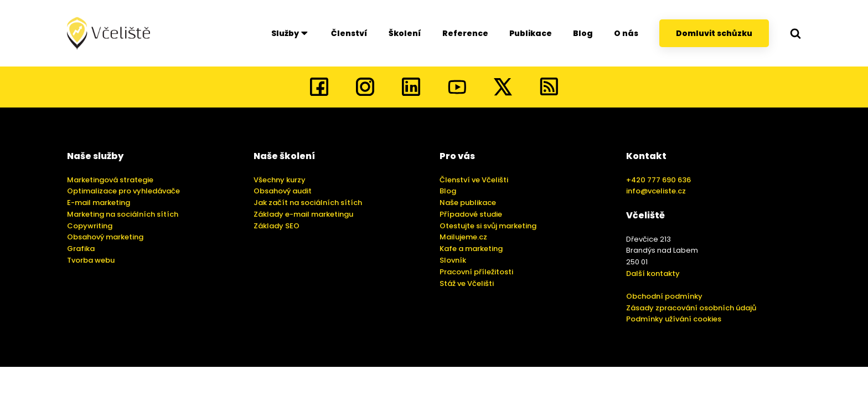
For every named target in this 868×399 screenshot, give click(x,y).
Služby (291, 33)
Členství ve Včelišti (474, 180)
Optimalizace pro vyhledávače (123, 191)
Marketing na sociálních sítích (123, 214)
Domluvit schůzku (714, 33)
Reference (465, 33)
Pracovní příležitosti (476, 272)
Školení (405, 33)
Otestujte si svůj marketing (488, 226)
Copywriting (90, 226)
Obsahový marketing (105, 237)
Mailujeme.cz (463, 237)
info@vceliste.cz (656, 191)
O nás (626, 33)
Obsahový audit (283, 191)
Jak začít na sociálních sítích (308, 203)
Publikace (531, 33)
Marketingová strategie (110, 180)
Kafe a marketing (471, 249)
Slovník (453, 260)
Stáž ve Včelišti (467, 283)
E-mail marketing (99, 203)
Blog (583, 33)
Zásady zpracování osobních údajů (691, 308)
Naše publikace (468, 203)
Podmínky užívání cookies (674, 319)
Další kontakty (653, 273)
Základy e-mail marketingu (303, 214)
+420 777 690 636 (658, 180)
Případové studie (471, 214)
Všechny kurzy (280, 180)
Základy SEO (277, 226)
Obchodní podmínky (664, 296)
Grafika (81, 249)
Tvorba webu (91, 260)
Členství (349, 33)
